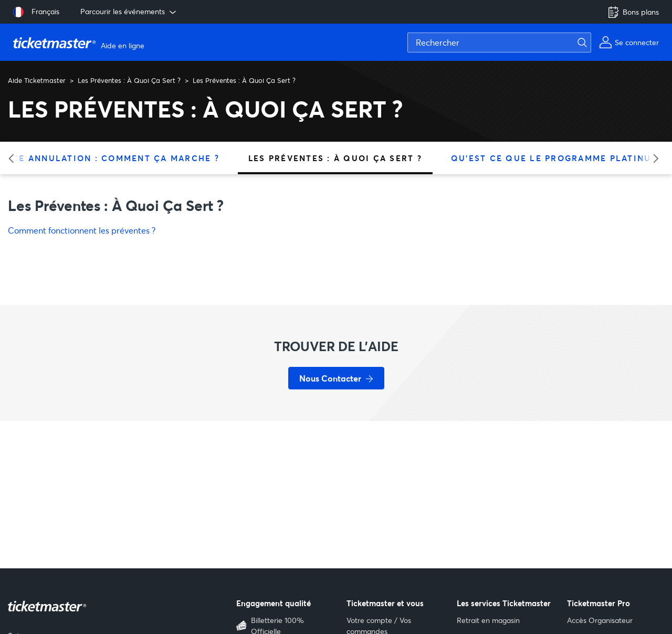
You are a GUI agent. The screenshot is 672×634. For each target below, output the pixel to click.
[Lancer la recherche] (589, 43)
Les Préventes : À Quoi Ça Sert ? (129, 80)
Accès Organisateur (600, 620)
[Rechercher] (499, 43)
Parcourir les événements (129, 12)
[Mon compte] (629, 42)
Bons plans (633, 12)
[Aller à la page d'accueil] (80, 43)
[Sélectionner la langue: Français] (36, 12)
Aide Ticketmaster (37, 80)
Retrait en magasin (488, 620)
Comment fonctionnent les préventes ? (82, 230)
